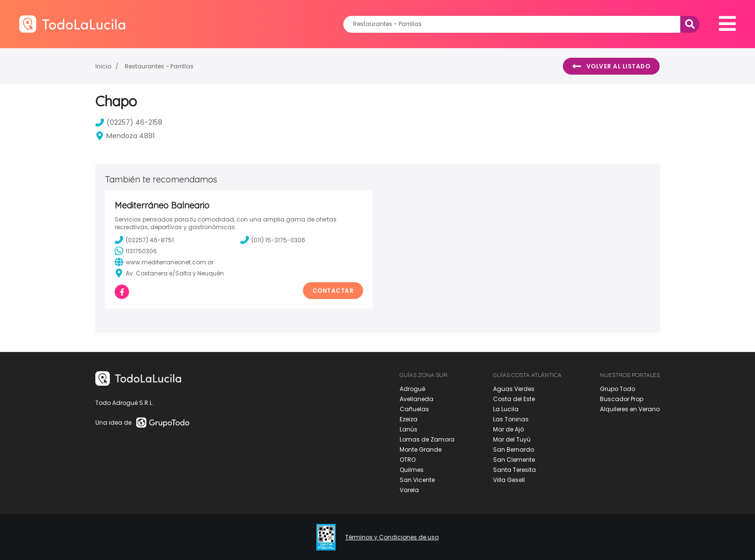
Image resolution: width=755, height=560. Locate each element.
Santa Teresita (514, 470)
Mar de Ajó (508, 429)
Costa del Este (514, 399)
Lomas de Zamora (427, 439)
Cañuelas (414, 409)
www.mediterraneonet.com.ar (164, 262)
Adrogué (412, 389)
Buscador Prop (622, 399)
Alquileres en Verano (630, 409)
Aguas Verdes (514, 389)
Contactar (333, 291)
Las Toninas (511, 419)
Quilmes (412, 470)
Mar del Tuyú (512, 439)
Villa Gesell (509, 480)
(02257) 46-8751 (144, 240)
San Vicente (417, 480)
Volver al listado (611, 66)
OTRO (408, 460)
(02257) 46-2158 (129, 122)
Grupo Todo (618, 389)
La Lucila (506, 409)
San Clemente (514, 460)
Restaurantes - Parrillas (159, 66)
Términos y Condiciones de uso (392, 537)
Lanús (409, 429)
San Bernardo (514, 449)
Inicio (103, 66)
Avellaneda (417, 399)
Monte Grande (421, 449)
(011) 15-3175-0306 (273, 240)
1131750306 (136, 251)
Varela (409, 490)
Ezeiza (409, 419)
